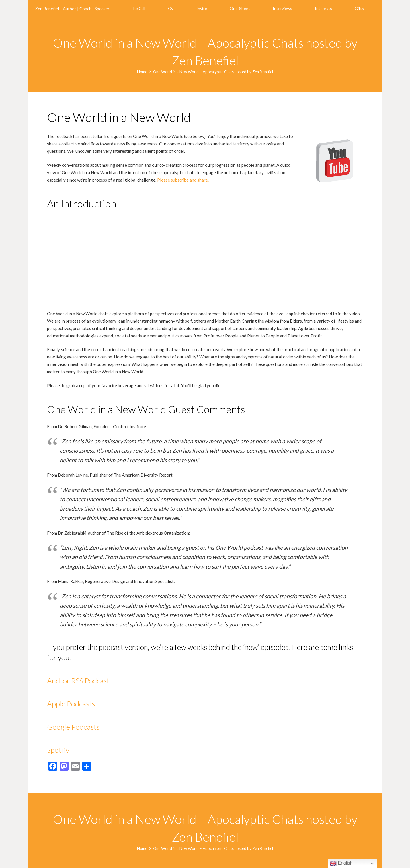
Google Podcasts (74, 727)
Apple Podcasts (71, 704)
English (341, 863)
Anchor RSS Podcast (78, 681)
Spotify (58, 750)
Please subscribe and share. (183, 180)
